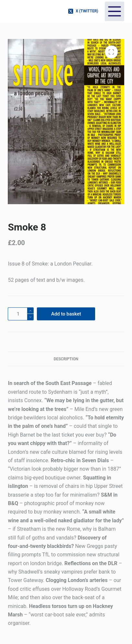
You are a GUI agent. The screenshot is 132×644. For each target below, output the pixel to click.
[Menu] (115, 11)
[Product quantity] (21, 314)
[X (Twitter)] (83, 11)
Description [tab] (66, 359)
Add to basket (66, 314)
